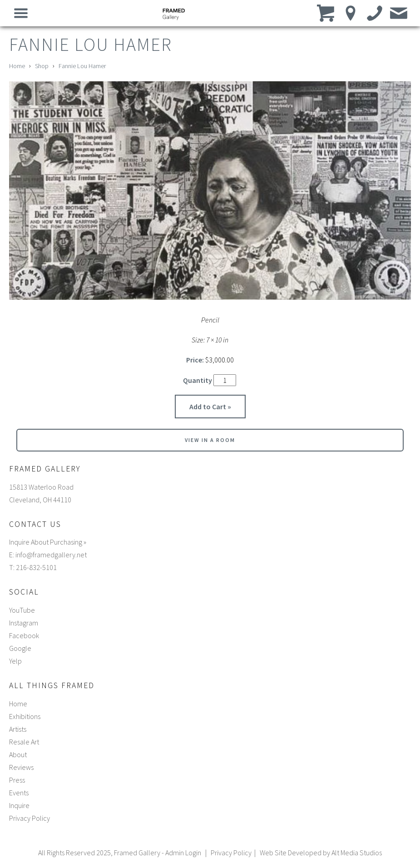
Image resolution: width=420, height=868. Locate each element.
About (18, 754)
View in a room (210, 440)
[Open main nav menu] (21, 13)
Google (20, 648)
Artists (18, 729)
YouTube (22, 610)
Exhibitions (25, 716)
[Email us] (399, 13)
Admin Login (183, 853)
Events (19, 793)
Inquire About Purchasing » (48, 542)
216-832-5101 (36, 567)
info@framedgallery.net (51, 555)
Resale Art (24, 742)
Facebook (24, 635)
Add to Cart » (210, 407)
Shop (42, 66)
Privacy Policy (30, 818)
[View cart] (327, 13)
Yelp (15, 661)
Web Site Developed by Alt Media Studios (321, 853)
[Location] (351, 13)
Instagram (24, 623)
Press (17, 780)
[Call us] (375, 13)
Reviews (21, 767)
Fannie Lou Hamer (82, 66)
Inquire (19, 805)
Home (17, 66)
